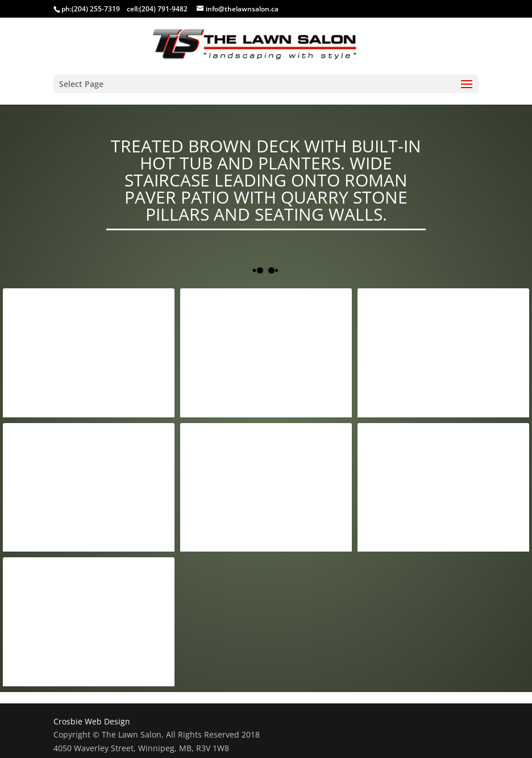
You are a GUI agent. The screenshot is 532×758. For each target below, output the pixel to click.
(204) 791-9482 (163, 9)
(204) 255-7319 (96, 9)
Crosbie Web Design (92, 721)
